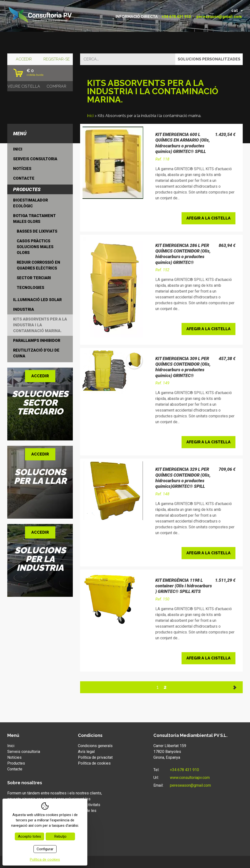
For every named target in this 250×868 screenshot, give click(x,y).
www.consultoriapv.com (190, 778)
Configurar (45, 849)
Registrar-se (57, 59)
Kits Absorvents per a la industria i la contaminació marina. (40, 325)
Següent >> (235, 687)
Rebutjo (60, 836)
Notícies (22, 169)
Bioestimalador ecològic (30, 203)
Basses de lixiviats (37, 231)
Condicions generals (95, 746)
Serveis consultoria (35, 159)
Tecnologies (30, 288)
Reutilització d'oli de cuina (36, 353)
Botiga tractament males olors (34, 219)
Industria (24, 309)
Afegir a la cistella (208, 218)
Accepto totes (29, 836)
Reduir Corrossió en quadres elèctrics (38, 265)
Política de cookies (94, 763)
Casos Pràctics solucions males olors (35, 247)
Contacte (24, 178)
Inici (90, 116)
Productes (16, 763)
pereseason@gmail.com (219, 17)
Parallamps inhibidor (37, 341)
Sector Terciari (34, 278)
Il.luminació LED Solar (37, 300)
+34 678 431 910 (176, 17)
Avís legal (86, 752)
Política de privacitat (95, 757)
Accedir (24, 59)
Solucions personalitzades (209, 59)
